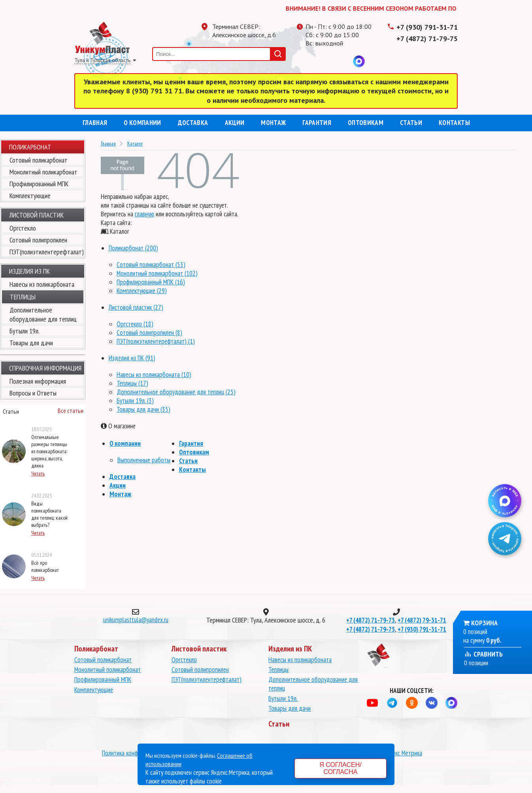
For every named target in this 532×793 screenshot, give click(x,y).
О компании (142, 123)
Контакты (454, 123)
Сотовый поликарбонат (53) (151, 265)
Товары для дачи (31, 343)
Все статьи (71, 411)
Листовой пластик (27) (136, 307)
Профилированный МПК (39, 184)
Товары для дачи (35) (143, 409)
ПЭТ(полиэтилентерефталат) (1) (156, 341)
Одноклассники (327, 61)
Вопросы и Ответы (33, 393)
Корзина (484, 623)
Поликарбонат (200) (133, 248)
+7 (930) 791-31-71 (427, 27)
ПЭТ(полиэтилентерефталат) (47, 252)
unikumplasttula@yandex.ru (136, 620)
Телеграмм (311, 61)
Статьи (411, 123)
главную (144, 214)
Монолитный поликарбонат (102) (157, 273)
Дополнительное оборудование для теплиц (43, 314)
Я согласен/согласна (340, 768)
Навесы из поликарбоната (42, 284)
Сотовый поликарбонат (39, 160)
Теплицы (278, 670)
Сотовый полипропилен (38, 240)
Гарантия (317, 123)
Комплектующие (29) (142, 291)
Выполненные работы (144, 460)
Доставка (193, 123)
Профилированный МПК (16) (151, 282)
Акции (235, 123)
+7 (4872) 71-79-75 (427, 39)
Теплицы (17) (132, 383)
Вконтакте (343, 61)
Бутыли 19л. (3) (135, 401)
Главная (95, 123)
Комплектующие (30, 196)
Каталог (135, 144)
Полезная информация (38, 381)
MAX (359, 61)
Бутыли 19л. (25, 331)
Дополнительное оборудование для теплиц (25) (176, 392)
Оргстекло (23, 228)
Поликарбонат (30, 147)
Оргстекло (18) (135, 324)
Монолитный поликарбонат (43, 172)
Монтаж (273, 123)
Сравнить (483, 654)
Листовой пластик (36, 215)
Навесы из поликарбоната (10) (154, 375)
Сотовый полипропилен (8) (149, 333)
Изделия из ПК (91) (132, 358)
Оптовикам (366, 123)
